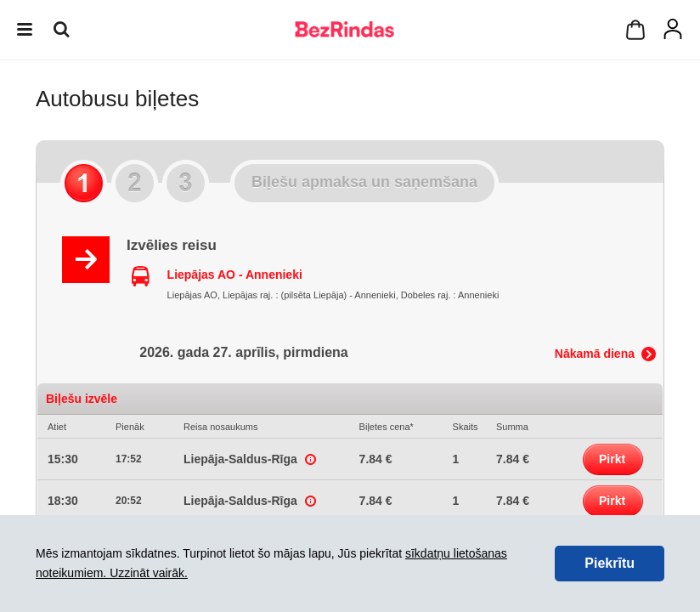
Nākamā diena (595, 354)
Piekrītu (610, 563)
